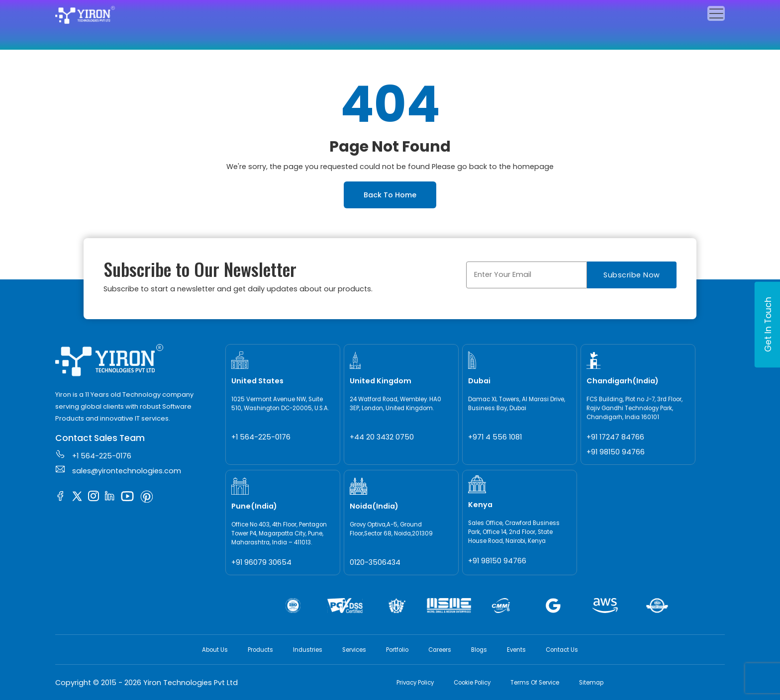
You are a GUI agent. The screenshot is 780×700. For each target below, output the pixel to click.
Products (260, 650)
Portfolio (397, 650)
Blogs (479, 650)
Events (516, 650)
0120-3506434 (375, 562)
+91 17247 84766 (615, 437)
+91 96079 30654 (261, 562)
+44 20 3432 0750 (382, 437)
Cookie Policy (472, 683)
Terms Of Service (535, 683)
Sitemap (591, 683)
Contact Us (562, 650)
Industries (308, 650)
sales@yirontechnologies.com (118, 470)
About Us (215, 650)
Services (354, 650)
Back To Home (390, 195)
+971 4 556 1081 (495, 437)
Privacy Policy (415, 683)
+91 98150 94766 (616, 452)
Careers (440, 650)
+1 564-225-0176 (93, 455)
